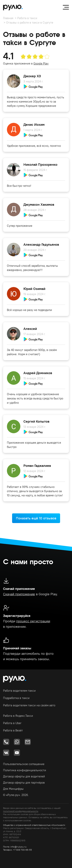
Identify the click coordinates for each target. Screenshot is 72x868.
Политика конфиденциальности (25, 770)
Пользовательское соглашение (24, 764)
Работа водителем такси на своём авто (29, 705)
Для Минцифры (13, 789)
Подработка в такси (16, 698)
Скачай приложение (19, 594)
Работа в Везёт (13, 730)
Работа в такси (27, 18)
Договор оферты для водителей (24, 776)
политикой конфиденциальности (21, 811)
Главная (8, 18)
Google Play (41, 63)
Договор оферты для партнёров (24, 783)
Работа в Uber (12, 723)
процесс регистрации (33, 621)
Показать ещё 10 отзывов (36, 518)
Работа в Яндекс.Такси (18, 716)
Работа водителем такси (19, 691)
